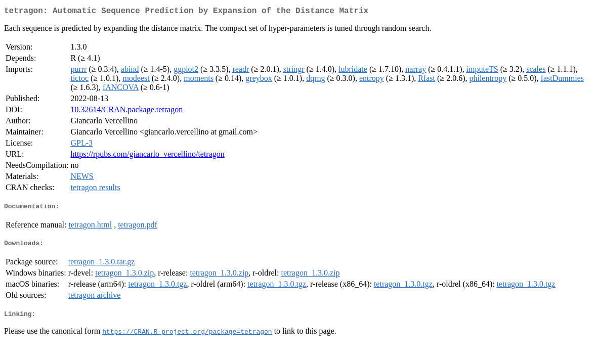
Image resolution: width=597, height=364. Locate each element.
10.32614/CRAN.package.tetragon (126, 111)
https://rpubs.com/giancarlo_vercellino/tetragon (147, 156)
